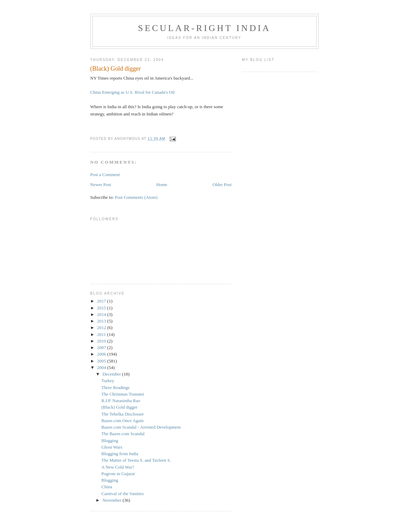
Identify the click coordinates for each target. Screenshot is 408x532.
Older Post (222, 185)
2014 (102, 314)
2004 (102, 367)
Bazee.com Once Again (122, 421)
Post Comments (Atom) (136, 197)
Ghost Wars (112, 447)
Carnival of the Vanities (123, 494)
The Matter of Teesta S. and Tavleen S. (136, 460)
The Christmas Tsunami (123, 394)
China (107, 487)
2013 (102, 321)
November (112, 500)
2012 (102, 328)
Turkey (108, 381)
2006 (102, 354)
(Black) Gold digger (120, 407)
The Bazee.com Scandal (123, 434)
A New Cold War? (118, 467)
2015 (102, 308)
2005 (102, 361)
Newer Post (101, 185)
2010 (102, 341)
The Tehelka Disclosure (123, 414)
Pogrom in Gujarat (118, 474)
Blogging (110, 441)
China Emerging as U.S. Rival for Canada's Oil (133, 92)
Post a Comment (105, 175)
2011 (102, 334)
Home (162, 185)
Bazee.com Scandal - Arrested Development (141, 427)
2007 (102, 347)
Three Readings (116, 387)
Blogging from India (120, 454)
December (112, 374)
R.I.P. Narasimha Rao (121, 401)
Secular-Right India (204, 28)
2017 (102, 301)
